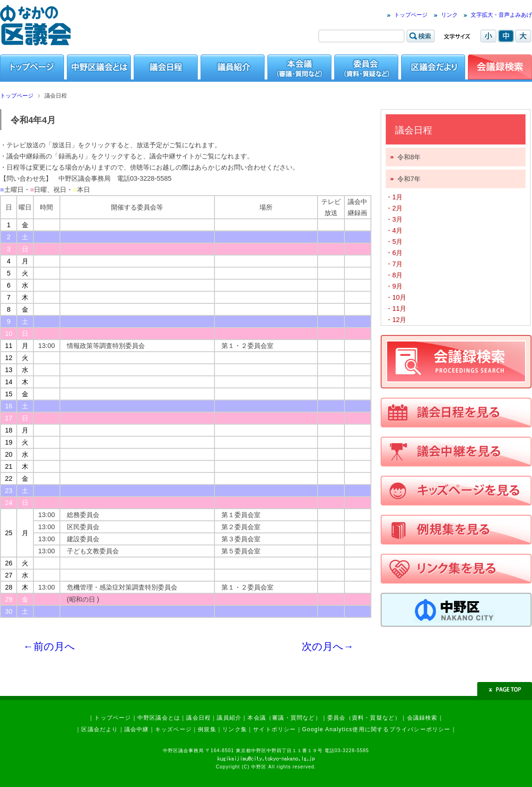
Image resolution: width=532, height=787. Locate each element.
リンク (449, 15)
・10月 (396, 297)
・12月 (396, 320)
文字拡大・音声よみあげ (501, 15)
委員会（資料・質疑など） (364, 718)
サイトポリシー (274, 729)
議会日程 (198, 718)
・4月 (394, 230)
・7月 (394, 264)
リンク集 (235, 729)
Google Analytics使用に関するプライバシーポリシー (376, 729)
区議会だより (100, 729)
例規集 (207, 729)
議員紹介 (229, 718)
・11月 (396, 308)
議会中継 (137, 729)
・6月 (394, 253)
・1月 (394, 197)
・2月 (394, 208)
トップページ (411, 15)
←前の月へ (49, 646)
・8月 (394, 275)
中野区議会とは (159, 718)
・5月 (394, 242)
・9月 (394, 286)
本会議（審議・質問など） (284, 718)
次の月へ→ (328, 646)
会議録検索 (422, 718)
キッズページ (173, 729)
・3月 (394, 219)
